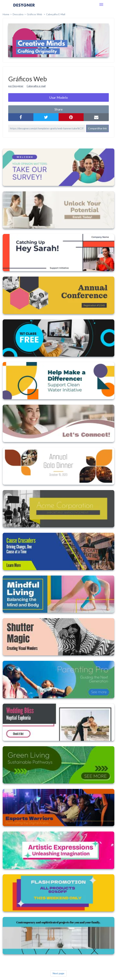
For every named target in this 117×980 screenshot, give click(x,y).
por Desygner (16, 86)
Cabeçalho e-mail (36, 86)
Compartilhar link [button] (97, 128)
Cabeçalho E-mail (56, 14)
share (59, 109)
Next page (58, 973)
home (6, 14)
